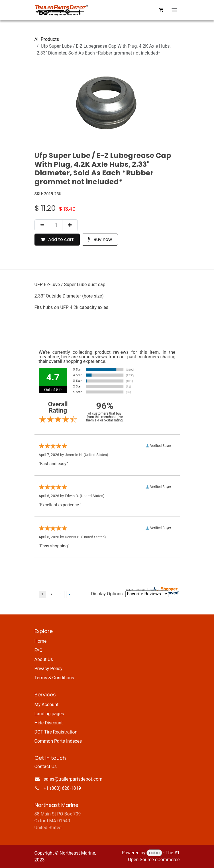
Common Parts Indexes (58, 741)
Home (41, 641)
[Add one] (70, 225)
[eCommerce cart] (161, 10)
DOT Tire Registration (56, 732)
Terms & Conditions (54, 678)
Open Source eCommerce (154, 860)
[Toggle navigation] (174, 10)
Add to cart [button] (57, 239)
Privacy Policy (49, 669)
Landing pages (49, 714)
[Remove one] (42, 225)
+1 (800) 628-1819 (62, 788)
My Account (47, 705)
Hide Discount (49, 723)
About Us (44, 659)
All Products (47, 39)
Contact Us (46, 766)
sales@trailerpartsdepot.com (73, 779)
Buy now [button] (100, 239)
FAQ (39, 650)
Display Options (107, 594)
